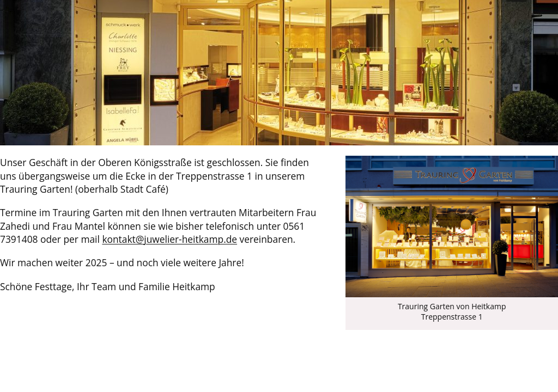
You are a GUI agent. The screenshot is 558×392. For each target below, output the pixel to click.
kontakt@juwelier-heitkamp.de (169, 239)
